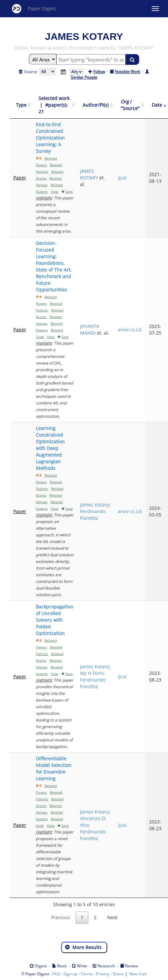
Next (112, 917)
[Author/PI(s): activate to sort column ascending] (96, 105)
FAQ (56, 974)
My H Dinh (92, 673)
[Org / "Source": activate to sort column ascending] (130, 105)
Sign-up (70, 974)
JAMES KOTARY (89, 174)
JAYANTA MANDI (90, 329)
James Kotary (94, 505)
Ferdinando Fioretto (93, 515)
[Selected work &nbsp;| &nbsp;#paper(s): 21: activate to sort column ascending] (55, 105)
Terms (87, 974)
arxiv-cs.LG (130, 329)
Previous (61, 917)
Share (118, 974)
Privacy (103, 974)
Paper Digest (34, 9)
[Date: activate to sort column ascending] (157, 105)
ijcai (122, 178)
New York (138, 974)
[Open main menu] (155, 9)
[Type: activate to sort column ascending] (21, 105)
